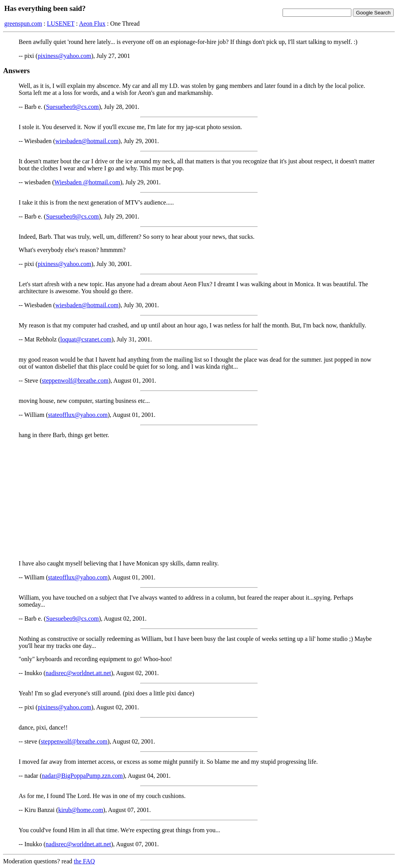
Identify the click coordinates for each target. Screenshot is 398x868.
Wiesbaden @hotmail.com (87, 182)
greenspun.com (23, 24)
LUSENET (61, 24)
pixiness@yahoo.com (65, 56)
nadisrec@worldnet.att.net (78, 673)
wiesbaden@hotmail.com (87, 141)
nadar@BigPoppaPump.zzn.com (82, 776)
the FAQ (84, 861)
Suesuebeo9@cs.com (72, 107)
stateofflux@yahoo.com (78, 415)
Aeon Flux (92, 24)
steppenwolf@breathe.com (75, 381)
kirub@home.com (81, 810)
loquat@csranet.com (86, 339)
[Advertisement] (199, 499)
